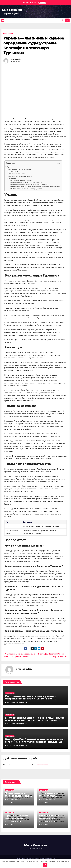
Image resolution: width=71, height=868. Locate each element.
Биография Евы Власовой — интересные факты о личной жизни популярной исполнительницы (35, 741)
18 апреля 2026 (13, 799)
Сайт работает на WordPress (25, 859)
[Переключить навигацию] (67, 20)
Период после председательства (21, 176)
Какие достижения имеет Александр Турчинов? (27, 183)
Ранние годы (14, 172)
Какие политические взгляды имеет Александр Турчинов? (31, 185)
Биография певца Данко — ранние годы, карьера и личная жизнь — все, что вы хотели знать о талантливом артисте (35, 720)
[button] (63, 20)
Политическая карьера (18, 174)
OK (45, 865)
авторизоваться (42, 764)
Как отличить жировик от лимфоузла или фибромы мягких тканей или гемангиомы (31, 697)
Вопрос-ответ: (12, 178)
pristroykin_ (17, 59)
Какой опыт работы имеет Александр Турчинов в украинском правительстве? (36, 187)
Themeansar (51, 859)
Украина (10, 167)
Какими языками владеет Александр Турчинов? (28, 189)
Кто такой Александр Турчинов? (22, 181)
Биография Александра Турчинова (19, 169)
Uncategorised (8, 33)
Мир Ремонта (12, 10)
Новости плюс (10, 790)
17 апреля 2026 (47, 822)
